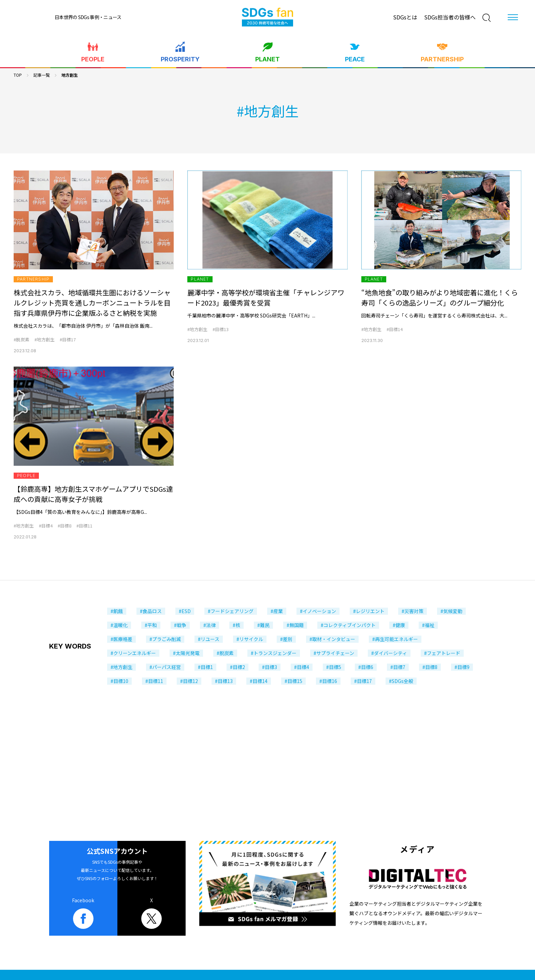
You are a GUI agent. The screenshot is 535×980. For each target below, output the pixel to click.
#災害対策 (413, 611)
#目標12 (189, 681)
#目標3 (270, 667)
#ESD (185, 611)
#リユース (209, 639)
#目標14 (395, 329)
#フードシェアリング (231, 611)
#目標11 (84, 526)
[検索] (487, 18)
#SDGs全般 (401, 681)
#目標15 (293, 681)
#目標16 (328, 681)
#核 (236, 625)
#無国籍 (295, 625)
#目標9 (462, 667)
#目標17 (68, 339)
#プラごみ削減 (165, 639)
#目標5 (334, 667)
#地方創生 (45, 339)
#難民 (263, 625)
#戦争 (180, 625)
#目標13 (221, 329)
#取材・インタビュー (332, 639)
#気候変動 (451, 611)
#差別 (286, 639)
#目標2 (237, 667)
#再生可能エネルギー (395, 639)
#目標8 (64, 526)
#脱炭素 (21, 339)
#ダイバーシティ (389, 653)
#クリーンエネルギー (133, 653)
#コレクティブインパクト (348, 625)
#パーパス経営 (165, 667)
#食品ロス (151, 611)
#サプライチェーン (334, 653)
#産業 (277, 611)
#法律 (209, 625)
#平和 (151, 625)
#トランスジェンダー (274, 653)
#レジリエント (369, 611)
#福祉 (428, 625)
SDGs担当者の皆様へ (450, 17)
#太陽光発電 (186, 653)
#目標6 (366, 667)
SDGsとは (405, 17)
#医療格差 (121, 639)
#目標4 (46, 526)
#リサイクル (250, 639)
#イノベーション (318, 611)
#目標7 (398, 667)
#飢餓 (117, 611)
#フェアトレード (442, 653)
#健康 (399, 625)
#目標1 (205, 667)
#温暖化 (119, 625)
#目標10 (119, 681)
